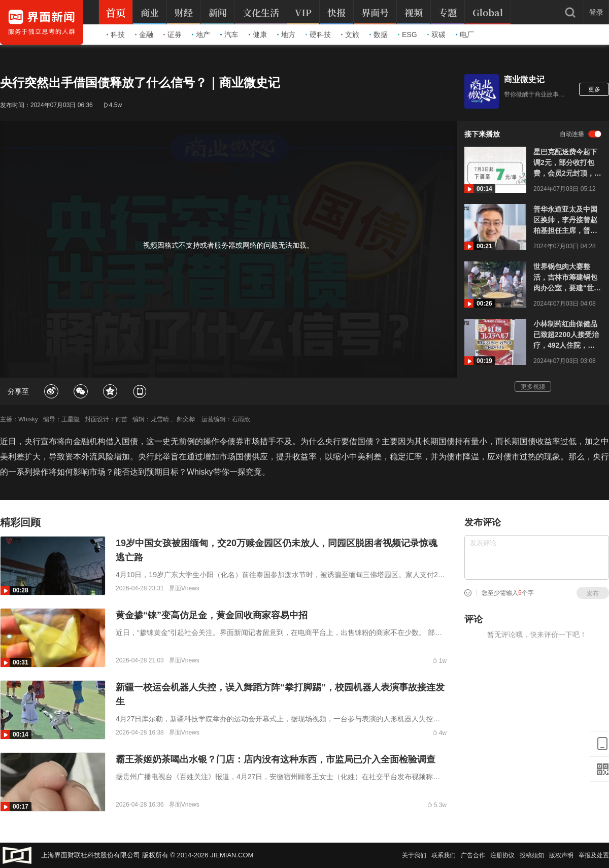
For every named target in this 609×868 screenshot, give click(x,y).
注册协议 (502, 855)
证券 (173, 35)
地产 (201, 35)
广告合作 (473, 855)
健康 (258, 35)
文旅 (350, 35)
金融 (144, 35)
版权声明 (561, 855)
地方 (286, 35)
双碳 (436, 35)
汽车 (229, 35)
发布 (593, 593)
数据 (379, 35)
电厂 (465, 35)
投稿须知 (532, 855)
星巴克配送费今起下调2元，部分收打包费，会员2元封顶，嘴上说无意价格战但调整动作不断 (567, 163)
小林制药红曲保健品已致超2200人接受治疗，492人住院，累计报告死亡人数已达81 (566, 335)
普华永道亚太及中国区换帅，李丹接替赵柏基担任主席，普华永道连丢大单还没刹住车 (565, 221)
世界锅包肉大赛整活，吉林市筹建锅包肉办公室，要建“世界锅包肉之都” (567, 278)
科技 (116, 35)
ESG (408, 35)
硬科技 (318, 35)
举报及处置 (594, 855)
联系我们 (444, 855)
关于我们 (414, 855)
